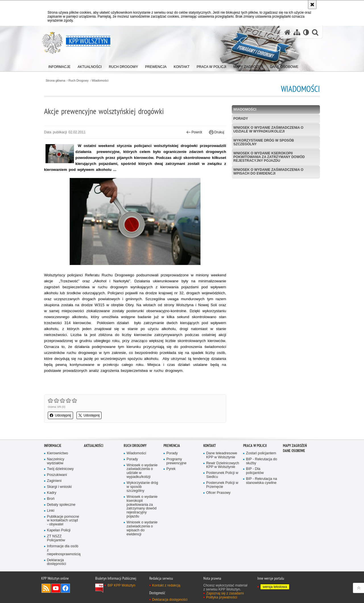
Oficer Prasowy (218, 493)
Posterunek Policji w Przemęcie (222, 485)
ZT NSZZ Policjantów (56, 538)
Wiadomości (100, 81)
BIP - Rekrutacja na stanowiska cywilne (261, 481)
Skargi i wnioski (59, 487)
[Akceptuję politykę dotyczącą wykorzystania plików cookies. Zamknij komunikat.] (312, 5)
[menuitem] (59, 66)
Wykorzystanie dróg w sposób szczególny (264, 142)
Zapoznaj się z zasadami (225, 593)
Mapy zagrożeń (295, 446)
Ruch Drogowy (79, 81)
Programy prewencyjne (176, 461)
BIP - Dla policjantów (255, 471)
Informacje (53, 446)
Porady (241, 119)
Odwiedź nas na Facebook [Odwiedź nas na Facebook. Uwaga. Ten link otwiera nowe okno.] (65, 588)
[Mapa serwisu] (297, 32)
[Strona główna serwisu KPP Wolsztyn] (288, 32)
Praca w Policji (255, 446)
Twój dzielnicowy (60, 469)
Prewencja (172, 446)
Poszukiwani (57, 475)
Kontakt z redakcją (166, 585)
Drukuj (217, 132)
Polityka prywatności (222, 597)
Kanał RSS (46, 588)
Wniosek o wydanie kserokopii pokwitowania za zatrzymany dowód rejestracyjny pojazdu (269, 157)
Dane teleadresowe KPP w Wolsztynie (222, 455)
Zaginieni (54, 481)
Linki (51, 511)
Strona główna (55, 81)
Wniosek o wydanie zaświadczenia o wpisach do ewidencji (268, 172)
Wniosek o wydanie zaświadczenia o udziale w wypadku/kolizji (268, 129)
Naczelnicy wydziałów (56, 461)
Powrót (194, 132)
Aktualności (94, 446)
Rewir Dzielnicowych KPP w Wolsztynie (223, 465)
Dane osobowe (294, 451)
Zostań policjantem (261, 453)
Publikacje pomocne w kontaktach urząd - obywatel (63, 521)
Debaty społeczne (61, 505)
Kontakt (210, 446)
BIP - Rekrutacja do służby (261, 461)
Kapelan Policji (59, 530)
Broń (51, 499)
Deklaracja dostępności (56, 562)
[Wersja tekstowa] (306, 32)
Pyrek (171, 469)
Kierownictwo (57, 453)
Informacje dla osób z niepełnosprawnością (63, 550)
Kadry (52, 493)
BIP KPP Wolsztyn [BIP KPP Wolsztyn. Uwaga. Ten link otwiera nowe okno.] (121, 585)
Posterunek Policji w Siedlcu (222, 475)
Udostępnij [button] (60, 415)
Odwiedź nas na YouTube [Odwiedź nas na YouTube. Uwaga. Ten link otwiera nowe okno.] (56, 588)
